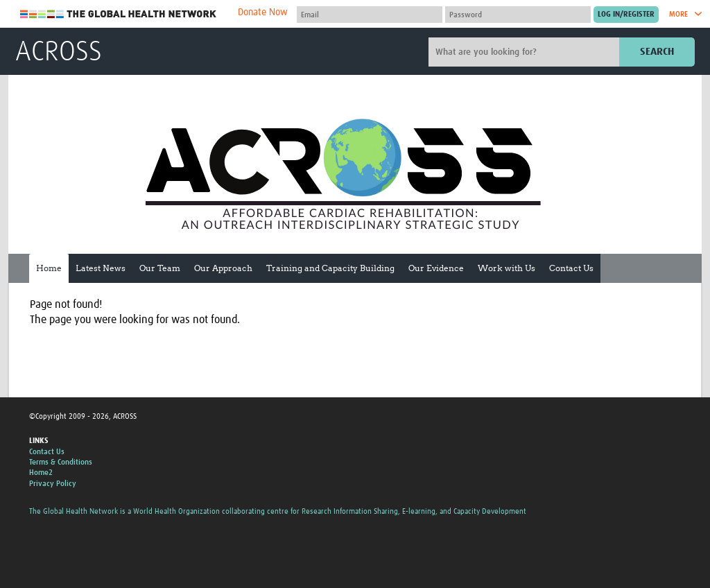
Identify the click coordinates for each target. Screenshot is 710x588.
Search (657, 52)
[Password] (518, 15)
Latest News (101, 268)
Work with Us (506, 268)
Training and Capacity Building (330, 268)
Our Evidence (436, 268)
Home (49, 268)
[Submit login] (626, 15)
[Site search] (526, 52)
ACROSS (59, 53)
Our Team (160, 268)
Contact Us (571, 268)
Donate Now (263, 12)
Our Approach (223, 268)
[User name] (370, 15)
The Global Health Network (119, 14)
